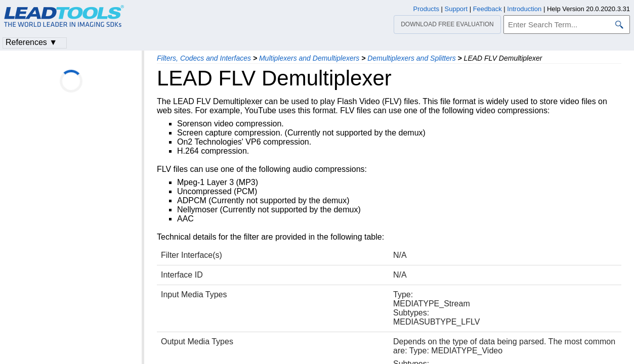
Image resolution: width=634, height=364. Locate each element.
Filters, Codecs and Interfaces (204, 58)
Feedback (488, 9)
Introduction (524, 9)
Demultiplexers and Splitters (411, 58)
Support (456, 9)
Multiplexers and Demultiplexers (309, 58)
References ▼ (31, 42)
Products (426, 9)
